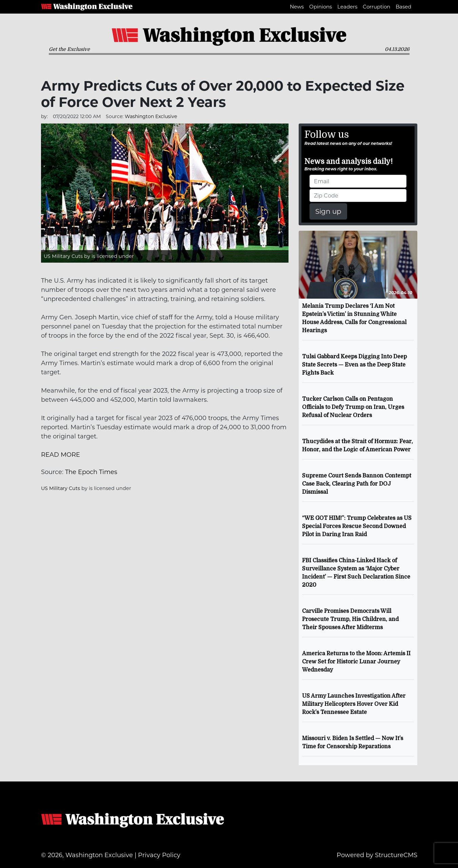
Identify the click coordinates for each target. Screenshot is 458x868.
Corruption (376, 7)
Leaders (347, 7)
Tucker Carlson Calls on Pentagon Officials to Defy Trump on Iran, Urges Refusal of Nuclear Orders (353, 407)
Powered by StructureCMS (377, 855)
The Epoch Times (91, 472)
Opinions (321, 7)
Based (403, 7)
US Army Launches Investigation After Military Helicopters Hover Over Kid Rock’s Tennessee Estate (354, 704)
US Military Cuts (63, 256)
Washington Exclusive (87, 7)
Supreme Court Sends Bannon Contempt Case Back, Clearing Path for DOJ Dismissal (357, 484)
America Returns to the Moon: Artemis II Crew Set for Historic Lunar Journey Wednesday (356, 662)
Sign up (328, 211)
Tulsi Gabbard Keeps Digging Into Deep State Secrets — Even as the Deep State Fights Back (354, 365)
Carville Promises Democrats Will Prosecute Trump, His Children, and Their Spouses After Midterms (350, 619)
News (297, 7)
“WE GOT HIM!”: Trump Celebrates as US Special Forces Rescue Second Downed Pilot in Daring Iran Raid (357, 526)
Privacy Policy (159, 855)
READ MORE (61, 455)
